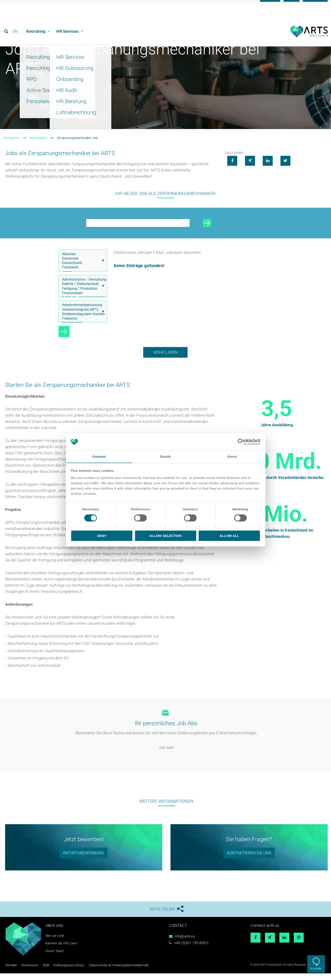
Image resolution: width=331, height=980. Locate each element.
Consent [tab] (99, 456)
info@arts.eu (185, 944)
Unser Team (55, 958)
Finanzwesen (82, 301)
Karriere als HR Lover (62, 951)
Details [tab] (166, 456)
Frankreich (82, 275)
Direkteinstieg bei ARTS (82, 317)
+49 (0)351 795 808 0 (191, 951)
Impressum (26, 972)
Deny (102, 536)
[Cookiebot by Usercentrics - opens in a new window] (241, 442)
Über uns (55, 933)
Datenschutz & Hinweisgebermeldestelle (101, 972)
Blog (292, 5)
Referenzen (315, 5)
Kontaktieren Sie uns (249, 860)
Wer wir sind (55, 943)
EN (16, 23)
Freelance (82, 326)
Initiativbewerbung (83, 860)
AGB (41, 972)
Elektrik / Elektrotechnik (82, 291)
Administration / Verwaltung (82, 287)
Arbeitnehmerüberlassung (82, 313)
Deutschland (82, 270)
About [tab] (232, 456)
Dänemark (82, 266)
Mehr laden (166, 360)
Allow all (229, 536)
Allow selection (165, 536)
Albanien (82, 262)
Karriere (270, 5)
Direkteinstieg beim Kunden (82, 322)
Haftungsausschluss (60, 972)
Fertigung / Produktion (82, 296)
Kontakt (316, 968)
